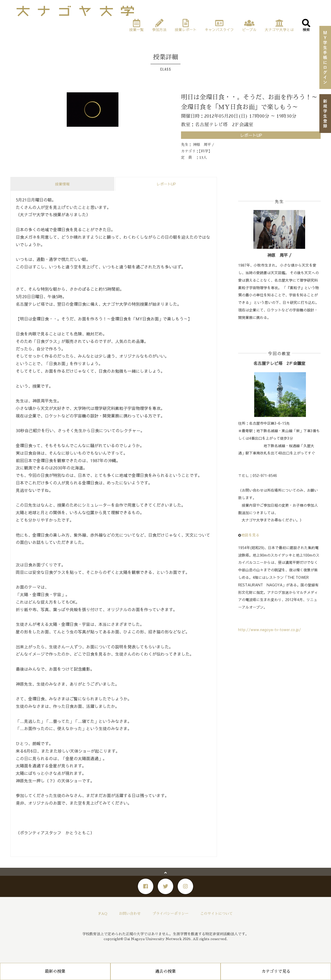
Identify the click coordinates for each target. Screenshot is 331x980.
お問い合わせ (130, 914)
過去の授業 (165, 971)
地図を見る (250, 535)
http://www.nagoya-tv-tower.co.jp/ (270, 630)
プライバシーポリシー (170, 914)
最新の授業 (55, 971)
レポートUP (166, 184)
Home (15, 24)
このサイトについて (216, 914)
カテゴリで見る (276, 971)
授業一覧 (29, 24)
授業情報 (62, 184)
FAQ (103, 914)
